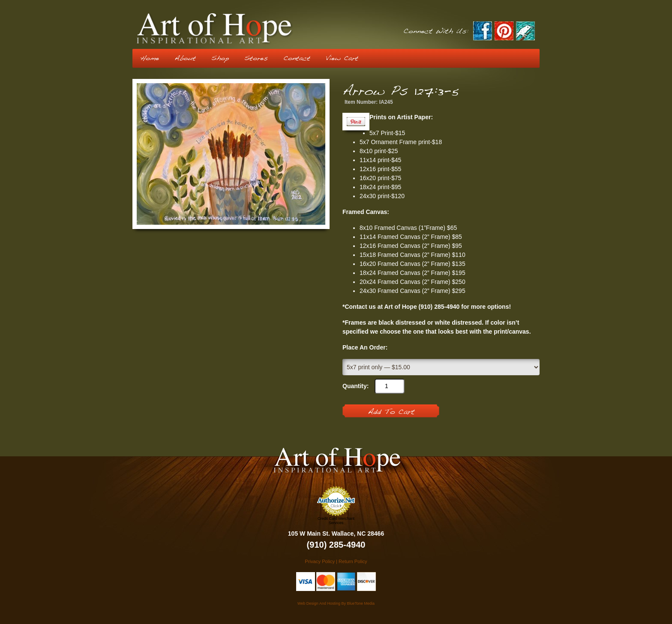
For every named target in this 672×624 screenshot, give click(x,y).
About (185, 58)
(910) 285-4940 (336, 545)
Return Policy (353, 561)
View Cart (342, 58)
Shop (220, 58)
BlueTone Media (361, 603)
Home (150, 58)
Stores (256, 58)
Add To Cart (391, 412)
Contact (297, 58)
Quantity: (355, 386)
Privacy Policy (320, 561)
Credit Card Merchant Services (336, 521)
